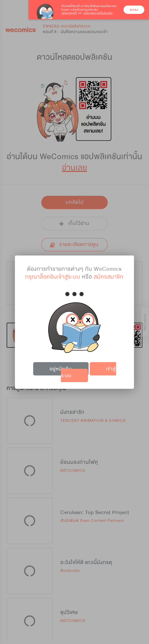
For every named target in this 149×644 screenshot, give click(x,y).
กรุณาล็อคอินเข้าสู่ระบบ (53, 277)
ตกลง (134, 10)
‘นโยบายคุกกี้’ (69, 13)
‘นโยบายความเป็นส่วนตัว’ (98, 13)
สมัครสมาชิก (109, 277)
